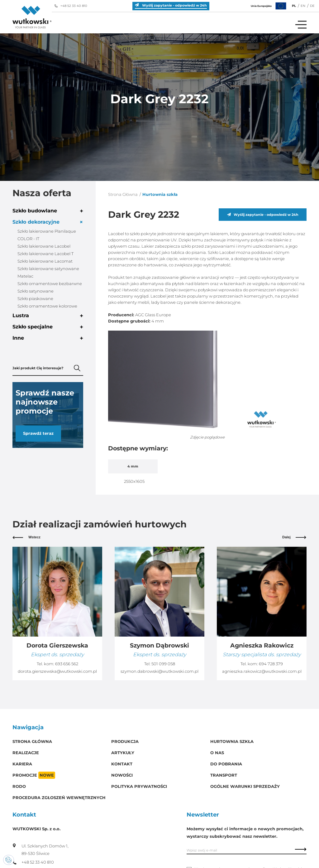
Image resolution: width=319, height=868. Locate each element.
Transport (224, 775)
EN (303, 6)
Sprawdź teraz (38, 433)
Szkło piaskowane (35, 299)
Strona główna (32, 742)
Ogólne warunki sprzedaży (245, 786)
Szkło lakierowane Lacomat (45, 261)
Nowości (122, 775)
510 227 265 (67, 664)
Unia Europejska (269, 6)
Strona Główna (123, 194)
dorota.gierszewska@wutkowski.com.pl (159, 671)
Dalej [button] (294, 537)
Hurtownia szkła (232, 742)
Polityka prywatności (139, 786)
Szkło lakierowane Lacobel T (45, 254)
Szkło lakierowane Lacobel (44, 246)
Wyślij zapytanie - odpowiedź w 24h (263, 215)
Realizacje (26, 753)
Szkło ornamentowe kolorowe (47, 306)
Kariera (22, 764)
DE (312, 6)
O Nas (217, 753)
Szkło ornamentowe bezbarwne (50, 284)
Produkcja (125, 742)
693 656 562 (169, 664)
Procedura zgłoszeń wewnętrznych (59, 798)
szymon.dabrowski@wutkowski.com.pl (262, 671)
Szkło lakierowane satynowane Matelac (48, 272)
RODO (19, 786)
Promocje (34, 775)
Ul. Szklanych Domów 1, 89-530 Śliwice (40, 850)
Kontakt (122, 764)
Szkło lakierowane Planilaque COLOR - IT (47, 235)
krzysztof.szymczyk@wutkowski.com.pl (57, 671)
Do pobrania (226, 764)
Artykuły (123, 753)
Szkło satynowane (36, 291)
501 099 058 (265, 664)
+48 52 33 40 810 (71, 6)
